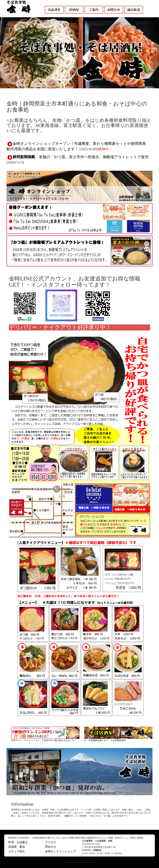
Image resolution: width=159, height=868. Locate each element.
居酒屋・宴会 (17, 847)
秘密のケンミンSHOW (76, 816)
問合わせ (51, 847)
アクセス (51, 842)
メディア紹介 (17, 851)
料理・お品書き (18, 842)
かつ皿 (107, 816)
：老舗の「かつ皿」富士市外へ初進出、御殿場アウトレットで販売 (81, 157)
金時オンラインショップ (60, 851)
